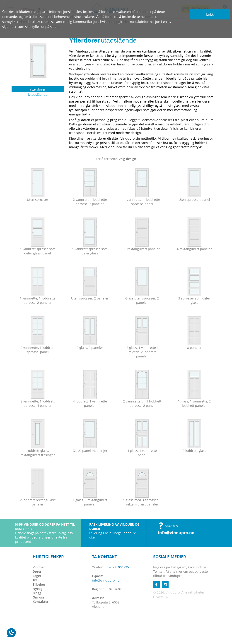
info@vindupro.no (176, 533)
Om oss (39, 597)
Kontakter (41, 602)
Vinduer (39, 567)
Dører (37, 571)
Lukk (210, 14)
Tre (35, 580)
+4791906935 (119, 567)
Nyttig (37, 589)
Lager (37, 576)
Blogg (37, 593)
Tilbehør (39, 584)
